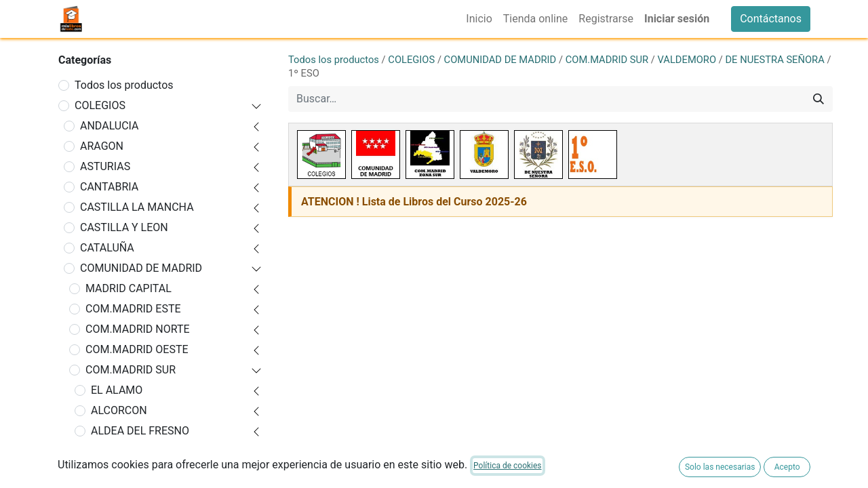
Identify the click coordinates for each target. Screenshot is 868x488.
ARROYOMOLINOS (135, 471)
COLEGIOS (100, 105)
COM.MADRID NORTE (138, 329)
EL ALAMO (117, 390)
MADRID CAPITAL (129, 288)
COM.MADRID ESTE (133, 309)
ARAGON (102, 146)
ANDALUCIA (110, 126)
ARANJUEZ (118, 451)
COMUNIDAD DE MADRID (141, 268)
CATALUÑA (107, 248)
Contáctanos (771, 19)
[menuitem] (479, 19)
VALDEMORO (687, 60)
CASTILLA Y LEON (124, 227)
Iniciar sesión (677, 19)
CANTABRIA (109, 187)
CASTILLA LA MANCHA (137, 207)
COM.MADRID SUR (131, 370)
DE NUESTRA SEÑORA (774, 60)
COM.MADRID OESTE (137, 349)
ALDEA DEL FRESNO (140, 431)
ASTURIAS (105, 166)
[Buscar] (818, 99)
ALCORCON (119, 410)
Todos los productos (124, 85)
